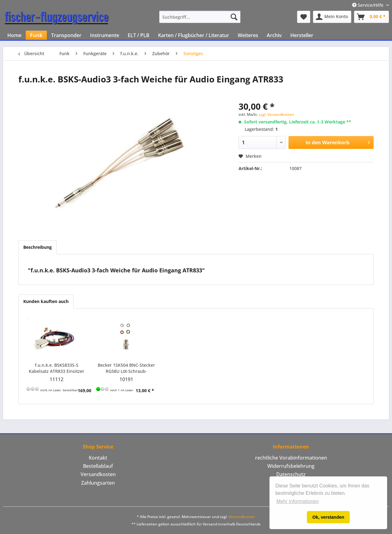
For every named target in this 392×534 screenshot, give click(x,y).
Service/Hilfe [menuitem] (368, 5)
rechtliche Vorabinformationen (291, 458)
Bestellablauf (98, 466)
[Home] (14, 35)
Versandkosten (98, 474)
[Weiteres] (248, 35)
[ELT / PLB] (139, 35)
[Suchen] (234, 17)
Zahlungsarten (98, 483)
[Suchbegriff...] (200, 17)
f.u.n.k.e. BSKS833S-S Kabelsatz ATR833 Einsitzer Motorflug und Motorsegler (57, 368)
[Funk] (36, 35)
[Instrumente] (105, 35)
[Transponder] (66, 35)
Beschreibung (38, 247)
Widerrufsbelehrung (291, 466)
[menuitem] (200, 17)
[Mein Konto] (332, 17)
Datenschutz (291, 474)
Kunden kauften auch (46, 301)
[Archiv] (274, 35)
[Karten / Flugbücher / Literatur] (194, 35)
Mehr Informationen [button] (298, 501)
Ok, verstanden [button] (328, 517)
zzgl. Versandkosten (276, 114)
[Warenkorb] (371, 17)
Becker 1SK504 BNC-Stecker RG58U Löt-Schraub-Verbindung (126, 368)
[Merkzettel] (304, 17)
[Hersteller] (302, 35)
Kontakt (98, 458)
